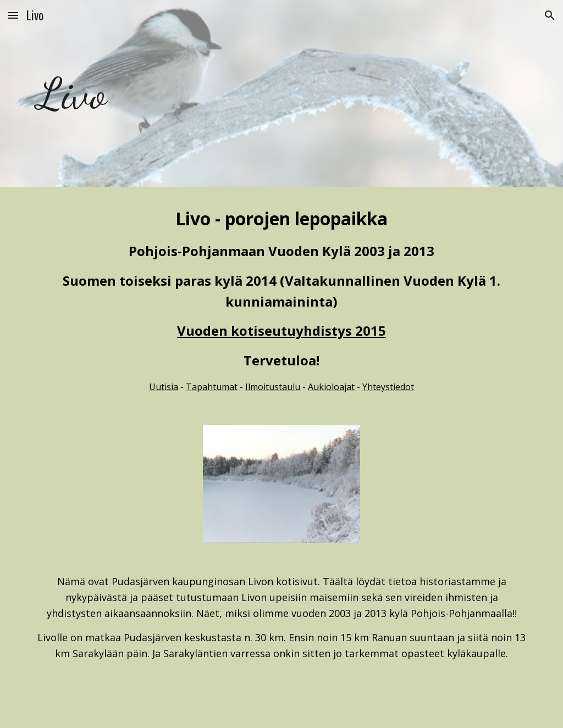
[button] (13, 15)
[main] (90, 93)
